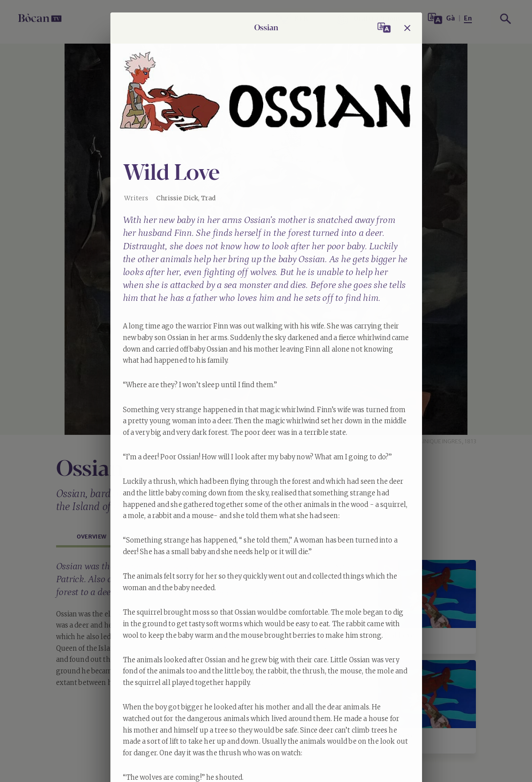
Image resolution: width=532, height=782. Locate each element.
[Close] (407, 28)
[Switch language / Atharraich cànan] (384, 28)
